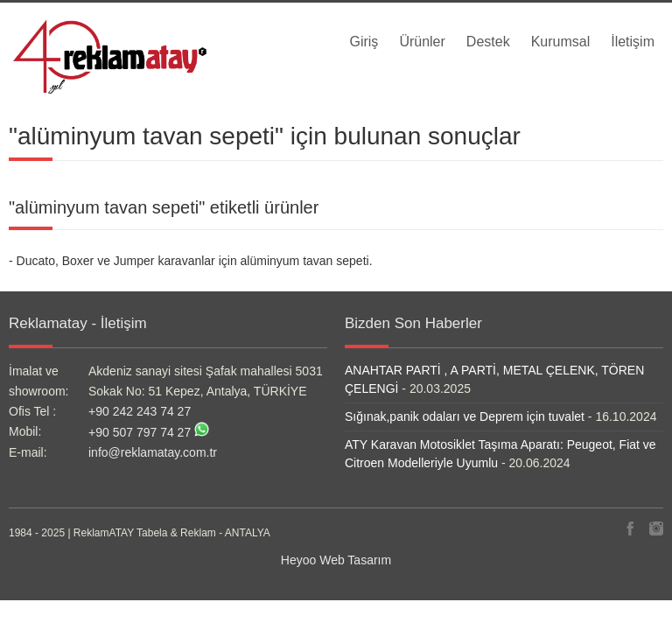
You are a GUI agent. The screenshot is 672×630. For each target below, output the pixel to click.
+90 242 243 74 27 (140, 411)
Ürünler (422, 42)
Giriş (364, 42)
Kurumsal (561, 42)
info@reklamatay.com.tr (153, 452)
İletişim (633, 42)
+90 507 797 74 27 (140, 432)
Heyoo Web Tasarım (336, 560)
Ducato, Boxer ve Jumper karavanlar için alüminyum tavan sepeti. (195, 261)
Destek (488, 42)
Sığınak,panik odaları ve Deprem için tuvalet (465, 416)
